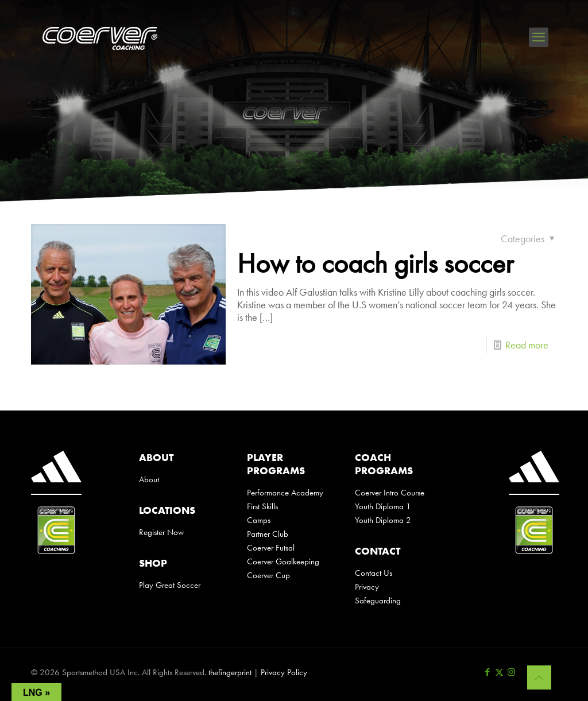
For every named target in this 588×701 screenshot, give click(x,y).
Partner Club (268, 534)
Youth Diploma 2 (383, 520)
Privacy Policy (284, 672)
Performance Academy (285, 493)
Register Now (161, 532)
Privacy (367, 587)
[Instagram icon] (511, 672)
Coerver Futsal (271, 548)
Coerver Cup (268, 575)
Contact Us (374, 573)
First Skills (262, 506)
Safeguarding (378, 601)
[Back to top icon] (539, 677)
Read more (527, 345)
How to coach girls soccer (375, 263)
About (149, 479)
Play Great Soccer (170, 585)
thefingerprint (230, 672)
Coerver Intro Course (390, 493)
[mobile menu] (539, 37)
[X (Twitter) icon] (499, 672)
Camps (259, 520)
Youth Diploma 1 (383, 506)
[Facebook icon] (487, 672)
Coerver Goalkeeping (283, 561)
